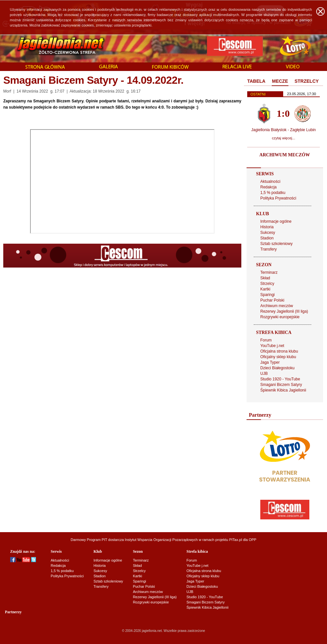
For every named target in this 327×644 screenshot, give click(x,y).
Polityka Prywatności (278, 198)
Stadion (267, 238)
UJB (264, 374)
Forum (266, 340)
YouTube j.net (272, 346)
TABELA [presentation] (256, 81)
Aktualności (270, 182)
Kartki (265, 289)
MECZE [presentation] (280, 81)
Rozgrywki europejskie (280, 317)
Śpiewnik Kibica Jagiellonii (283, 390)
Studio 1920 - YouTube (280, 379)
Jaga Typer (270, 362)
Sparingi (267, 295)
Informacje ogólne (276, 221)
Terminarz (269, 272)
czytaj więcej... (284, 138)
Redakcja (268, 187)
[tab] (256, 81)
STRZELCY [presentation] (307, 81)
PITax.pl (236, 540)
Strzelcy (267, 284)
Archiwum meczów (277, 306)
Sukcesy (268, 233)
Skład (265, 278)
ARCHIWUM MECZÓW (284, 155)
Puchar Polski (272, 300)
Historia (267, 227)
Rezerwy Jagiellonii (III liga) (284, 311)
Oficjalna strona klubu (279, 351)
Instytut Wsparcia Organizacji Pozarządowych (161, 540)
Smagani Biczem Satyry (281, 385)
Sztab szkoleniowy (276, 244)
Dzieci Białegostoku (277, 368)
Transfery (268, 249)
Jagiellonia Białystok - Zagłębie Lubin (283, 130)
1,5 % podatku (273, 193)
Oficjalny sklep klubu (278, 357)
